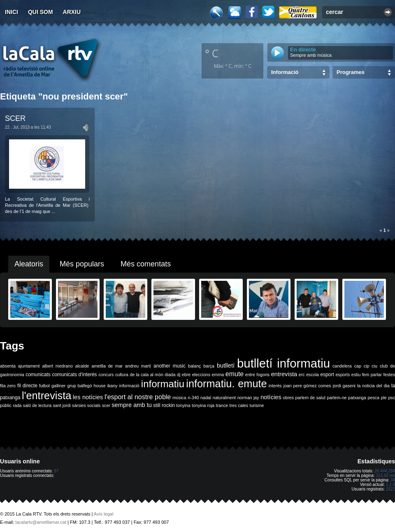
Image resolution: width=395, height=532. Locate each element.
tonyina (183, 405)
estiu (356, 375)
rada (17, 405)
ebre (186, 375)
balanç (194, 366)
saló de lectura (37, 405)
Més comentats (146, 264)
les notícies (88, 397)
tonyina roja (203, 405)
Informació (285, 72)
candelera (342, 366)
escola (313, 375)
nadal (206, 398)
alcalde (82, 366)
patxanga (357, 398)
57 (56, 471)
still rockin (164, 405)
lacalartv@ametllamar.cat (41, 522)
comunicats (38, 375)
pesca (374, 398)
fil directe (27, 386)
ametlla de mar (107, 366)
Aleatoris (29, 264)
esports (343, 375)
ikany (113, 386)
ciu (374, 366)
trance (222, 405)
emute (235, 374)
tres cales (239, 405)
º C (212, 53)
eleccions (201, 375)
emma (218, 375)
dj (179, 375)
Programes (351, 72)
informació (129, 386)
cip (367, 366)
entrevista (284, 374)
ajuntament (29, 366)
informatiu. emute (226, 384)
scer (106, 405)
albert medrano (58, 366)
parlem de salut (310, 398)
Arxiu (72, 12)
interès (275, 386)
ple (384, 398)
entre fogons (257, 375)
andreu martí (138, 366)
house (100, 386)
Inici (12, 12)
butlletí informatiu (283, 363)
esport (327, 375)
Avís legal (104, 514)
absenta (8, 366)
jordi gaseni (344, 386)
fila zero (8, 386)
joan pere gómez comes (307, 386)
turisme (257, 405)
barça (209, 366)
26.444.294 (385, 471)
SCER (15, 118)
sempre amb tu (132, 405)
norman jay (248, 398)
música (179, 398)
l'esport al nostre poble (138, 397)
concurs (106, 375)
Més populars (82, 264)
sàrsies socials (86, 405)
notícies (271, 397)
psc (392, 398)
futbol (44, 386)
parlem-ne (337, 398)
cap (358, 366)
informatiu (163, 384)
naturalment (224, 398)
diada (170, 375)
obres (288, 398)
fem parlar (372, 375)
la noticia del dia (373, 386)
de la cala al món (147, 375)
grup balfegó (79, 386)
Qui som (41, 12)
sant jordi (62, 405)
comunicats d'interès (74, 375)
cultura (122, 375)
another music (170, 366)
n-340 (193, 398)
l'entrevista (46, 396)
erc (302, 375)
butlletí (226, 365)
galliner (58, 386)
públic (6, 405)
